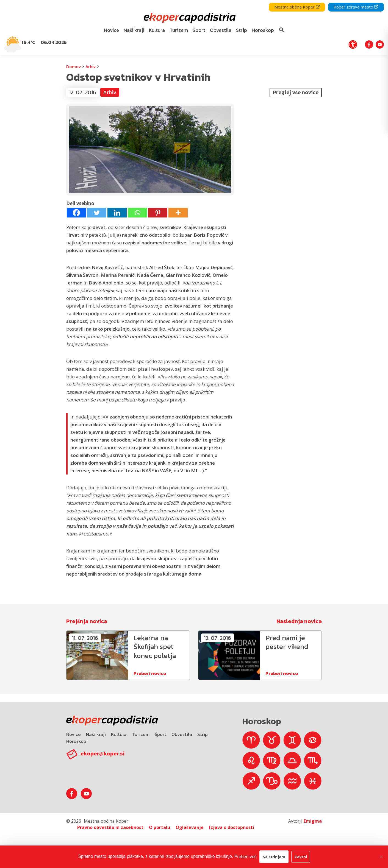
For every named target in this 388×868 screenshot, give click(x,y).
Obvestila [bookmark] (221, 30)
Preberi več (246, 857)
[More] (178, 213)
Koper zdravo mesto (356, 7)
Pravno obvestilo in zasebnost (110, 827)
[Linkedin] (117, 213)
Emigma (313, 821)
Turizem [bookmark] (179, 30)
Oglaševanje (190, 827)
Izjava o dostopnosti (232, 827)
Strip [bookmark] (242, 30)
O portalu (160, 827)
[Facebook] (76, 213)
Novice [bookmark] (111, 30)
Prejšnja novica (87, 621)
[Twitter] (97, 213)
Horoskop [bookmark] (263, 30)
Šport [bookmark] (199, 30)
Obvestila (182, 734)
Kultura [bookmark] (157, 30)
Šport (160, 734)
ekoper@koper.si (102, 753)
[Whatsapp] (137, 213)
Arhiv (91, 66)
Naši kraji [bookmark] (134, 30)
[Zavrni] (381, 857)
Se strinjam (274, 857)
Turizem (141, 734)
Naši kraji (96, 734)
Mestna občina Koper (297, 7)
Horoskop (76, 741)
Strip (203, 734)
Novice (74, 734)
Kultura (119, 734)
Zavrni (301, 857)
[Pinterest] (158, 213)
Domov (74, 66)
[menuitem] (112, 30)
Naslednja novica (299, 621)
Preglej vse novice (296, 92)
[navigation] (194, 28)
